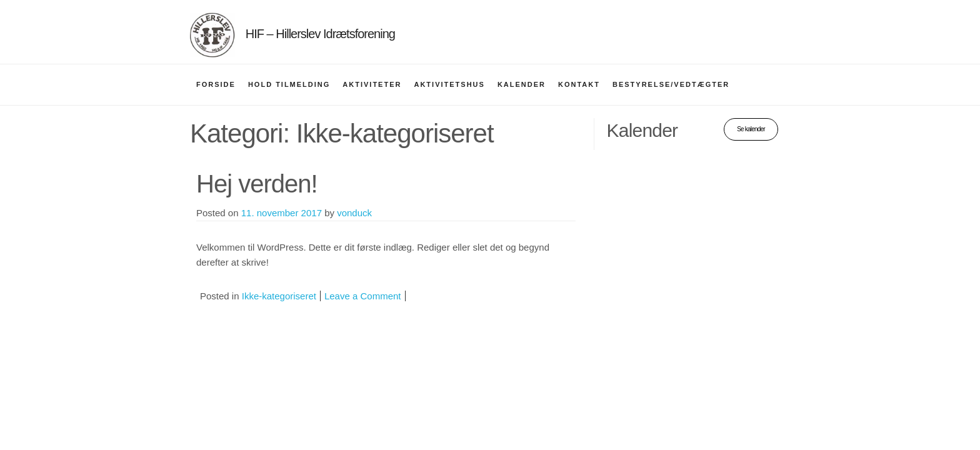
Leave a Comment (363, 296)
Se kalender (751, 129)
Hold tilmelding (289, 84)
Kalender (522, 84)
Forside (216, 84)
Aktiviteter (372, 84)
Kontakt (579, 84)
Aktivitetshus (449, 84)
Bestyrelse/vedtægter (671, 84)
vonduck (354, 213)
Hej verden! (257, 184)
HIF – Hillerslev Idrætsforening (320, 34)
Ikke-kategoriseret (279, 296)
